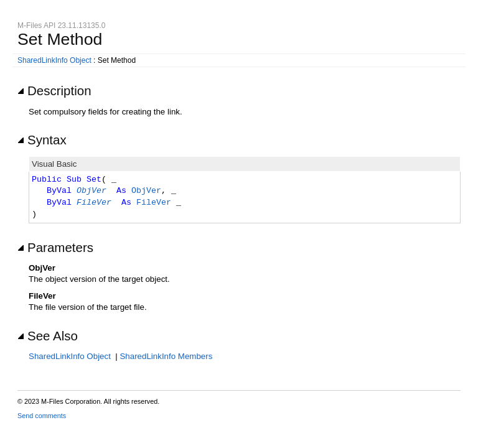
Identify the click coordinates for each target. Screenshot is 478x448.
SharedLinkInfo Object (54, 60)
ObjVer (91, 191)
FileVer (94, 203)
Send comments (42, 416)
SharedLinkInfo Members (166, 356)
